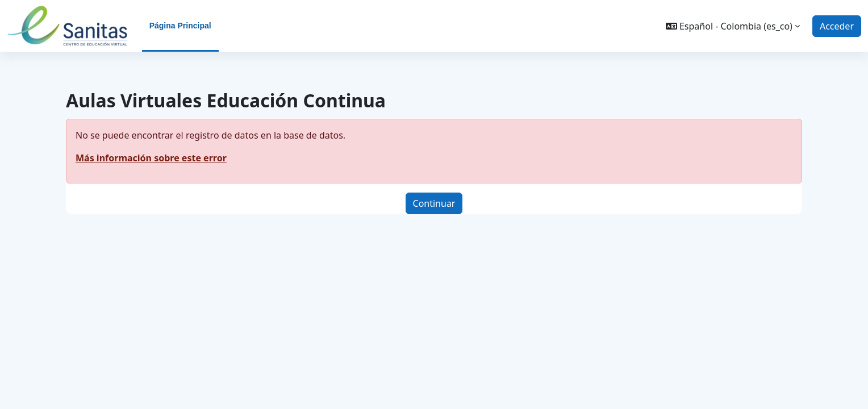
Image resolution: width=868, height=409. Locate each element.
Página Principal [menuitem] (180, 26)
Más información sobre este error (151, 158)
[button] (733, 26)
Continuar (434, 203)
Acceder (837, 26)
